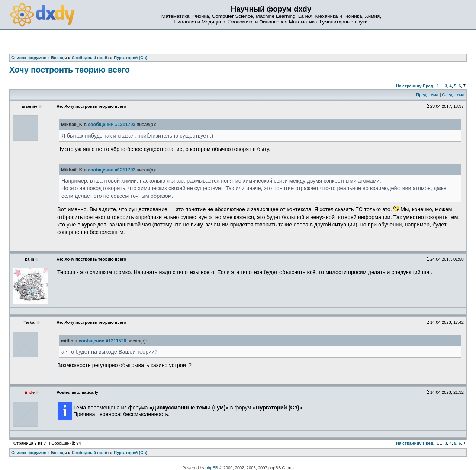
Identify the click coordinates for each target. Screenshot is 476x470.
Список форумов (29, 453)
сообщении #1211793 (112, 125)
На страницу (409, 86)
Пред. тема (427, 95)
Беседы (59, 453)
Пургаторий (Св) (131, 453)
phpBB (212, 468)
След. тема (453, 95)
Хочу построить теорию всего (70, 70)
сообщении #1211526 (102, 341)
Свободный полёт (91, 453)
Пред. (429, 86)
